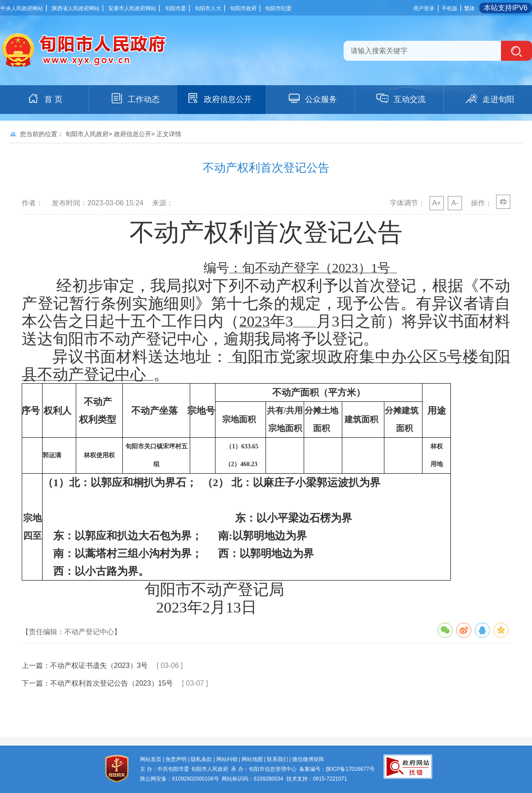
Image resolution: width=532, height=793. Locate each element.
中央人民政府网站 (22, 8)
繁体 (469, 8)
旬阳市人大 (208, 8)
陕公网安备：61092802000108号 (179, 779)
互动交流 (401, 98)
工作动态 (135, 98)
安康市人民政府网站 (132, 8)
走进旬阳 (489, 98)
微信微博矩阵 (308, 759)
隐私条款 (201, 759)
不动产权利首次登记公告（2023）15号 (111, 683)
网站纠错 (227, 759)
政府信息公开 (219, 98)
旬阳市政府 (243, 8)
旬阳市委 (176, 8)
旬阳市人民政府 (87, 134)
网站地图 (252, 759)
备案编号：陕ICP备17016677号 (337, 769)
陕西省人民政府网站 (76, 8)
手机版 (450, 8)
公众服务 (312, 98)
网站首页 (151, 759)
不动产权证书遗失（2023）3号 (99, 665)
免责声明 (176, 759)
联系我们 (278, 759)
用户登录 (424, 8)
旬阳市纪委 (278, 8)
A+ (437, 203)
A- (455, 203)
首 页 (45, 98)
